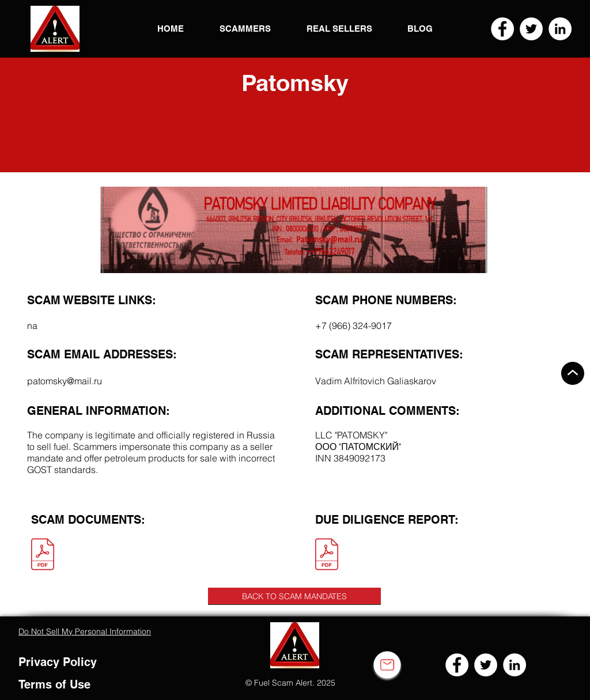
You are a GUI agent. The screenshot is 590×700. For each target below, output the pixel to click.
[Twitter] (531, 29)
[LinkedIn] (560, 29)
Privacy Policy (58, 662)
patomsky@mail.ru (65, 381)
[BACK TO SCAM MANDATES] (294, 596)
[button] (55, 29)
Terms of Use (54, 684)
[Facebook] (502, 29)
